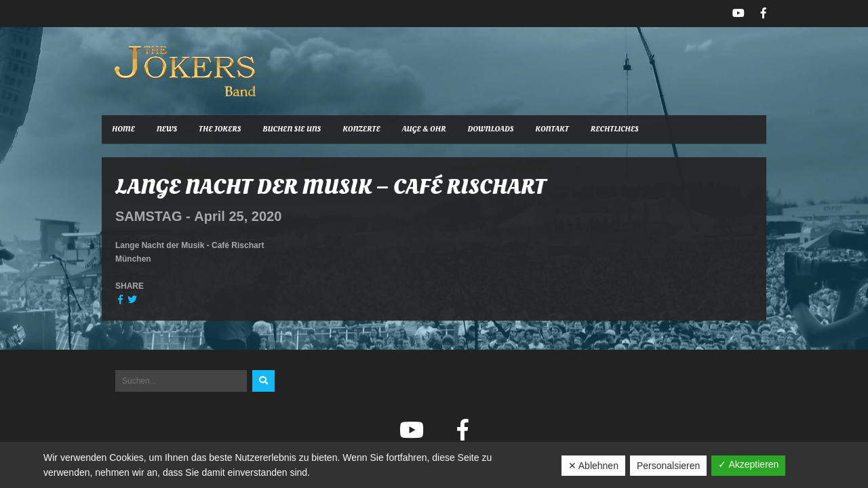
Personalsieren (668, 466)
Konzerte (361, 129)
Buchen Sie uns (292, 129)
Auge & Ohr (424, 129)
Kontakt (552, 129)
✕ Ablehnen (593, 466)
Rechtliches (615, 129)
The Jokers (220, 129)
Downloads (491, 129)
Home (123, 129)
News (167, 129)
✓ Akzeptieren (748, 464)
